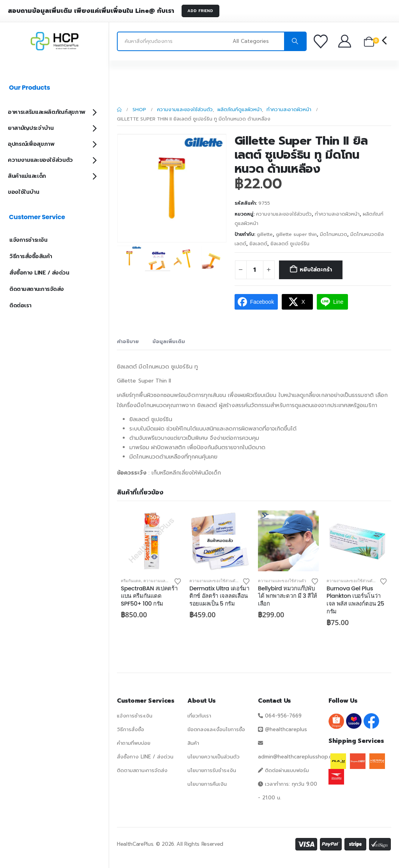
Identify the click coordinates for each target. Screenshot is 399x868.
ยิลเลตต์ (258, 244)
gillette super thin (296, 234)
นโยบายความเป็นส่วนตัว (214, 757)
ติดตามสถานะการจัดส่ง (37, 289)
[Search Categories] (257, 41)
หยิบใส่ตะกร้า (316, 270)
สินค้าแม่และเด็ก (27, 176)
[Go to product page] (151, 541)
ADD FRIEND (200, 11)
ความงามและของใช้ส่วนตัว (284, 214)
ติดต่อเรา (20, 306)
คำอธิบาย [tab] (128, 341)
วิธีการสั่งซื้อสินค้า (31, 256)
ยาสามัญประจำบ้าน (31, 128)
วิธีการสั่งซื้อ (131, 729)
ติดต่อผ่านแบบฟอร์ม (287, 770)
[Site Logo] (55, 41)
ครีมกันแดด (131, 581)
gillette (265, 234)
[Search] (295, 41)
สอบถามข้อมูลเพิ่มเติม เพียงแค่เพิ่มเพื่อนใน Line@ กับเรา (91, 11)
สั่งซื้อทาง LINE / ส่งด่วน (39, 273)
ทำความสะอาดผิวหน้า (337, 214)
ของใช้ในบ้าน (24, 192)
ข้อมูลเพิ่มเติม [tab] (169, 341)
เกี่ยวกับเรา (199, 716)
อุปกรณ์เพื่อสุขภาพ (31, 144)
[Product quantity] (255, 270)
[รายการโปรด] (322, 41)
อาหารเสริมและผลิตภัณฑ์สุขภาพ (47, 112)
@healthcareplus (286, 729)
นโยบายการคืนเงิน (207, 784)
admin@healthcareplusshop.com (299, 757)
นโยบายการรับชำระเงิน (212, 770)
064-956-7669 (283, 716)
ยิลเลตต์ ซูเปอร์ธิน (290, 244)
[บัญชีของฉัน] (345, 41)
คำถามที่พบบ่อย (134, 743)
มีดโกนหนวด (334, 234)
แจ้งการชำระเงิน (28, 240)
